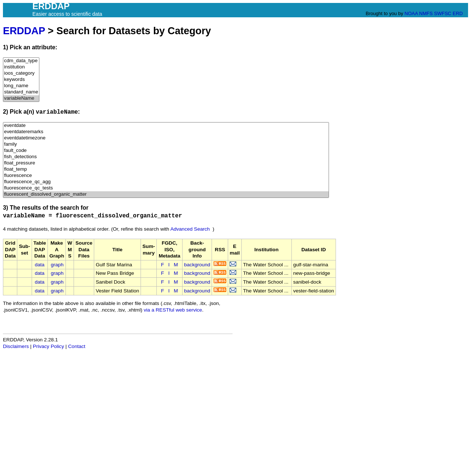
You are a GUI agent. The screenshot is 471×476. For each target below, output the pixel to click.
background (197, 265)
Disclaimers (16, 346)
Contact (77, 346)
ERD (458, 13)
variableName (21, 98)
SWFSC (443, 13)
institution (21, 67)
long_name (21, 86)
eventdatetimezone (166, 138)
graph (57, 265)
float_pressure (166, 163)
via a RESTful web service (173, 310)
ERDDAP (24, 31)
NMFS (426, 13)
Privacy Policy (48, 346)
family (166, 144)
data (39, 265)
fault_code (166, 151)
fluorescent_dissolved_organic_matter (166, 194)
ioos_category (21, 73)
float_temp (166, 169)
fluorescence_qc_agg (166, 182)
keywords (21, 80)
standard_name (21, 92)
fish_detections (166, 157)
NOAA (411, 13)
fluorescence (166, 176)
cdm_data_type (21, 61)
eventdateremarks (166, 132)
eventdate (166, 126)
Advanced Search (190, 229)
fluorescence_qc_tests (166, 188)
